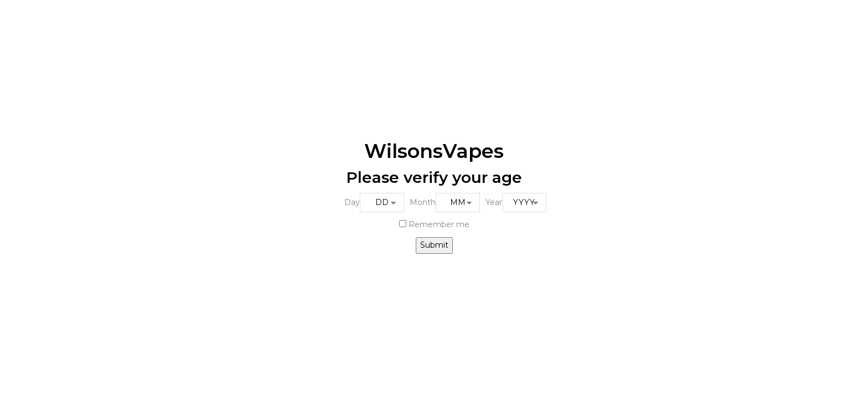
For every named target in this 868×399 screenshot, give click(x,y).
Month (423, 202)
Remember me (434, 224)
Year (494, 202)
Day (352, 202)
